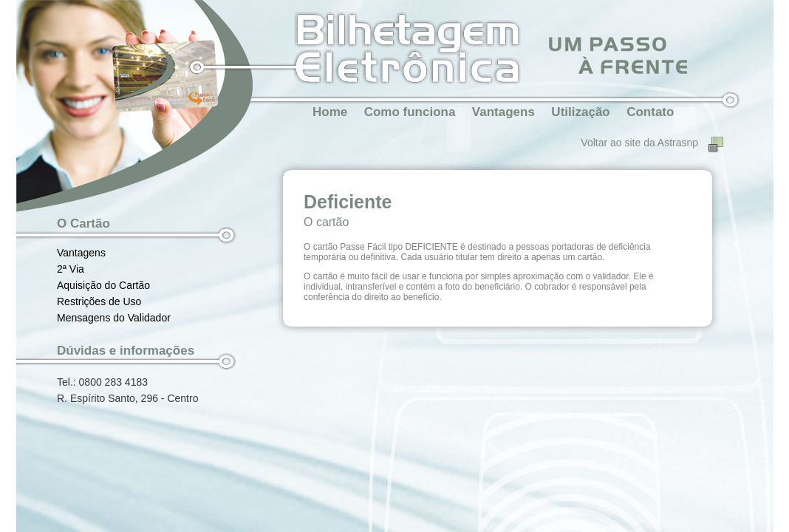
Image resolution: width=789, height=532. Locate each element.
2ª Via (71, 269)
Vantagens (503, 112)
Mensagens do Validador (114, 318)
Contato (650, 112)
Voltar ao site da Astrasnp (639, 143)
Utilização (580, 112)
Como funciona (410, 112)
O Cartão (83, 224)
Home (330, 112)
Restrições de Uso (99, 301)
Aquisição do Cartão (103, 285)
